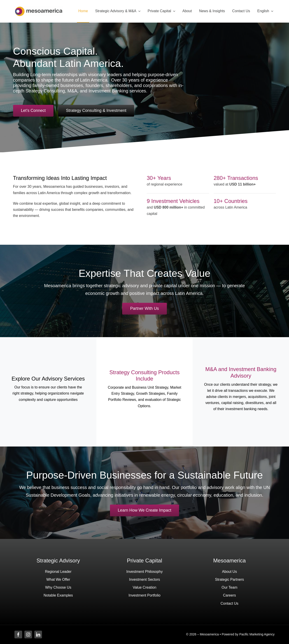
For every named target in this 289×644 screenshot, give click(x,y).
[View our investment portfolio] (145, 510)
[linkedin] (38, 635)
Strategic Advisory (58, 561)
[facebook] (18, 635)
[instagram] (28, 635)
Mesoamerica (229, 561)
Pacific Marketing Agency (257, 634)
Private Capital (144, 561)
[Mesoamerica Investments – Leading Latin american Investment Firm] (39, 8)
